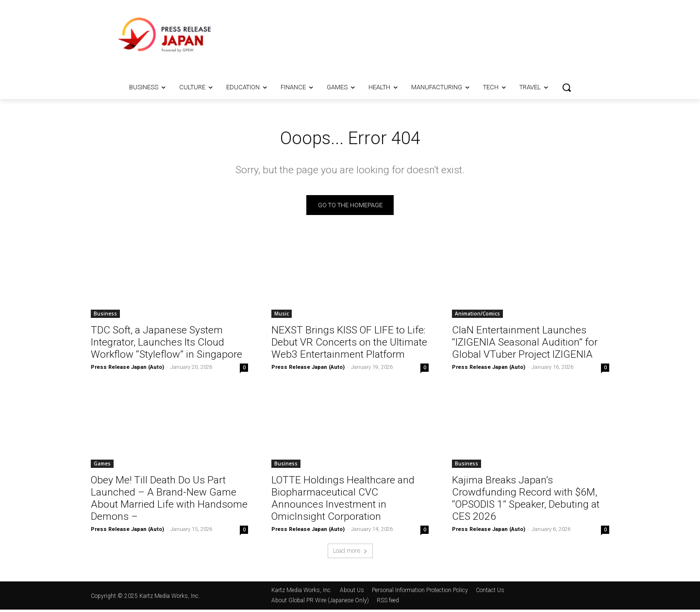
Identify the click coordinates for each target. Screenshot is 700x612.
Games (102, 466)
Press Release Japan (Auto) (127, 370)
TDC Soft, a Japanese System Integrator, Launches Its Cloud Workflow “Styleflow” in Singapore (167, 345)
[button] (567, 87)
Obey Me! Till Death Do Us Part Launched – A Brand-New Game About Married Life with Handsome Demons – (169, 501)
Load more (350, 553)
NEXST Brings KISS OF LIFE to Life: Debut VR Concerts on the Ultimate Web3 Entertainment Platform (349, 345)
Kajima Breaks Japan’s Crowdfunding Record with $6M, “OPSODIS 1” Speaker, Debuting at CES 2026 (526, 501)
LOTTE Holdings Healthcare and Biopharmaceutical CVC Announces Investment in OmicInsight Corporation (343, 501)
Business (105, 316)
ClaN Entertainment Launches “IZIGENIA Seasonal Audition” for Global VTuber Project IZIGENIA (525, 345)
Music (282, 316)
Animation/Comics (477, 316)
